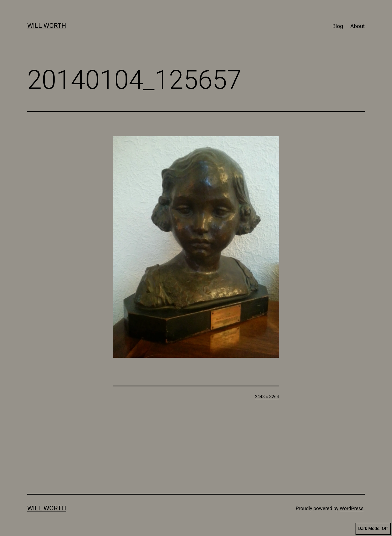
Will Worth (47, 26)
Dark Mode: (373, 529)
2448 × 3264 (267, 397)
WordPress (352, 508)
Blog (338, 26)
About (358, 26)
